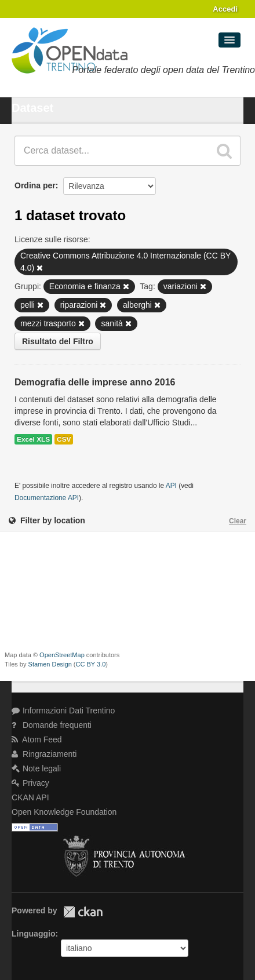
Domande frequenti (52, 725)
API (171, 486)
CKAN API (30, 797)
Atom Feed (37, 739)
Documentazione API (47, 498)
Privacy (30, 783)
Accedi (225, 9)
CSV (64, 439)
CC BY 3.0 (91, 664)
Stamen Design (50, 664)
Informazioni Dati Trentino (63, 711)
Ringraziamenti (44, 754)
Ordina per (35, 185)
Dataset (32, 108)
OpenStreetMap (62, 655)
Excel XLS (33, 439)
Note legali (36, 768)
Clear (238, 521)
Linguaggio (33, 934)
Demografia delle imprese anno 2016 (95, 382)
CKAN (83, 912)
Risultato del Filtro (58, 341)
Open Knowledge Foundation (64, 812)
